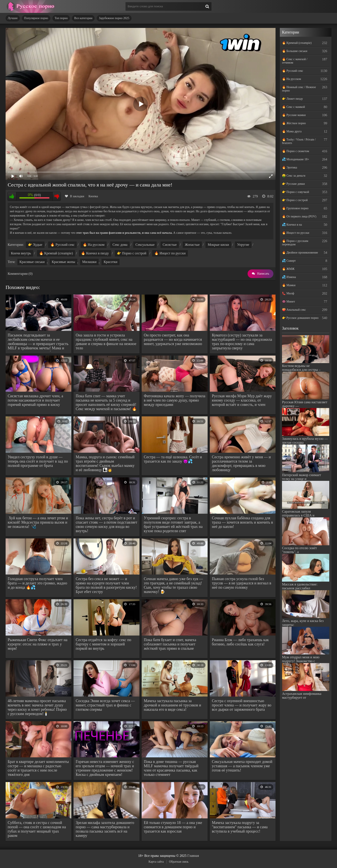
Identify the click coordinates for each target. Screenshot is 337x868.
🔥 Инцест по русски (170, 253)
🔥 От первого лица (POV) (299, 216)
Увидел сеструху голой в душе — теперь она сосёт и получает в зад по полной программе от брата (38, 461)
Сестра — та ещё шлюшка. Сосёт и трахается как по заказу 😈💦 (173, 459)
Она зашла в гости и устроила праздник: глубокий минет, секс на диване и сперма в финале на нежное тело (106, 342)
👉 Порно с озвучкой (296, 192)
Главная (193, 856)
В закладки (75, 196)
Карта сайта (156, 862)
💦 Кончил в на (292, 225)
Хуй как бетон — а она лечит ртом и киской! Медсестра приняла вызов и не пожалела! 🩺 (38, 522)
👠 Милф (288, 293)
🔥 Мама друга (292, 131)
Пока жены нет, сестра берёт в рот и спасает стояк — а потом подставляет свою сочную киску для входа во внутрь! (106, 524)
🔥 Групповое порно (295, 208)
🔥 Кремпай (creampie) (56, 253)
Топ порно (61, 18)
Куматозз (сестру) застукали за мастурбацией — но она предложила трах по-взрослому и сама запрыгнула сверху (242, 342)
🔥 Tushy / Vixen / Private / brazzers (299, 141)
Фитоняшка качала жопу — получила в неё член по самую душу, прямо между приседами (175, 400)
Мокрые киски (218, 245)
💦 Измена (289, 277)
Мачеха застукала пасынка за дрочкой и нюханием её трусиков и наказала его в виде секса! (172, 705)
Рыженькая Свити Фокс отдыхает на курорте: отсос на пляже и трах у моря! (38, 644)
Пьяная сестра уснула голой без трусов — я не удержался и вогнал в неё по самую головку (242, 583)
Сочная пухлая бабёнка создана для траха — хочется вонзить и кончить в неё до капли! (242, 522)
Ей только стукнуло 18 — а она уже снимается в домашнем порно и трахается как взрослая (173, 827)
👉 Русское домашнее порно (300, 318)
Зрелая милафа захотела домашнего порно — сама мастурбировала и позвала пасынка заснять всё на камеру (105, 829)
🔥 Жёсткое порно (294, 123)
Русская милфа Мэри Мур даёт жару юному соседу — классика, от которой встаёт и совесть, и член (242, 400)
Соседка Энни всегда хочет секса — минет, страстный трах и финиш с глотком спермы (105, 705)
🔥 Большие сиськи (295, 51)
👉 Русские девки (293, 184)
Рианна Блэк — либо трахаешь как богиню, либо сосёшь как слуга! (240, 642)
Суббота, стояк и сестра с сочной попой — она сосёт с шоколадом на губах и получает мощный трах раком (37, 829)
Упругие (243, 245)
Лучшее (13, 18)
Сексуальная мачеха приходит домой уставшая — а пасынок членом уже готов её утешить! (242, 766)
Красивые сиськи (32, 262)
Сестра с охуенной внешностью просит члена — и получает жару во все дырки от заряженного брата (242, 705)
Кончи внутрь (21, 253)
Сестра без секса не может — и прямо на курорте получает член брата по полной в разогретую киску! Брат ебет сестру (106, 585)
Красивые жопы (64, 262)
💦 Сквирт (289, 261)
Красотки (110, 262)
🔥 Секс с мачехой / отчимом (295, 61)
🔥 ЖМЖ (288, 269)
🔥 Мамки (289, 285)
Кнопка (93, 196)
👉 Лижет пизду (292, 99)
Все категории (83, 18)
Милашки (90, 262)
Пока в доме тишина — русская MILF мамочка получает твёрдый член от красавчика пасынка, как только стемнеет (171, 768)
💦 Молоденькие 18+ (296, 159)
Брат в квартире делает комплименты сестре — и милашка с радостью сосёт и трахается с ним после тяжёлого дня (38, 768)
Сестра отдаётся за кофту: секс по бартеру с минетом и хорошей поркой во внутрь (103, 644)
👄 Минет (288, 302)
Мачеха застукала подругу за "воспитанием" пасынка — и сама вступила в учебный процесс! (240, 827)
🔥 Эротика (290, 167)
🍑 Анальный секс (294, 310)
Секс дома (120, 245)
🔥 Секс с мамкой (293, 107)
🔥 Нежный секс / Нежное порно (299, 89)
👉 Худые (35, 245)
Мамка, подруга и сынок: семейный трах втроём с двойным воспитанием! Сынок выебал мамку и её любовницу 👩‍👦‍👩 (105, 463)
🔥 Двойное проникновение (300, 253)
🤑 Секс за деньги (294, 176)
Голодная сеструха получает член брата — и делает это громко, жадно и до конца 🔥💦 (38, 583)
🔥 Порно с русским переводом (295, 243)
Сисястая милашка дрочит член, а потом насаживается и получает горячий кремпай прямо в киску (35, 400)
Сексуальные (145, 245)
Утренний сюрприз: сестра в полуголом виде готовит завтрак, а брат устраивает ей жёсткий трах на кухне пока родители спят (173, 524)
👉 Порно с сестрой (132, 253)
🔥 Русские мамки (294, 115)
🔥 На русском (94, 245)
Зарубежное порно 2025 (114, 18)
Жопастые (192, 245)
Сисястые (170, 245)
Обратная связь (179, 862)
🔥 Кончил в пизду (95, 253)
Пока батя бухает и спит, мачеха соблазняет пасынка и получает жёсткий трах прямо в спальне (170, 644)
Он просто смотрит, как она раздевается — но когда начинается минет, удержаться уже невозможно (173, 339)
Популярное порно (36, 18)
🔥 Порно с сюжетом (296, 151)
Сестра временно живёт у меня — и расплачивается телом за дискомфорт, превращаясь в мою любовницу (241, 463)
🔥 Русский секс (62, 245)
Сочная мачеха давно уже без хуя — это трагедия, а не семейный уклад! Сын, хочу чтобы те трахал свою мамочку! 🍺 (173, 585)
